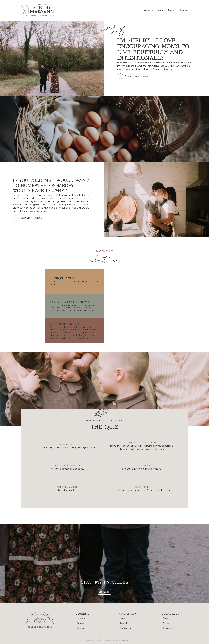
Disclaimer (168, 628)
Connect (183, 10)
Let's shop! (104, 592)
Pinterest (81, 623)
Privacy (166, 618)
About (161, 10)
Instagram (82, 618)
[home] (38, 10)
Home (123, 618)
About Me (124, 623)
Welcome (149, 10)
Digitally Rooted (123, 640)
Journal (171, 10)
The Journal (125, 628)
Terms (166, 623)
